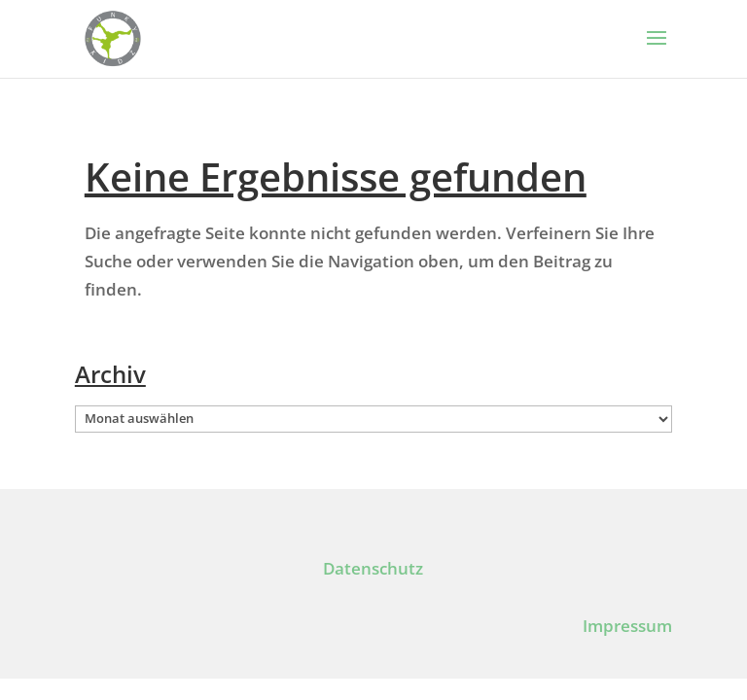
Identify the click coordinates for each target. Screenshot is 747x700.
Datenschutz (373, 568)
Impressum (627, 626)
